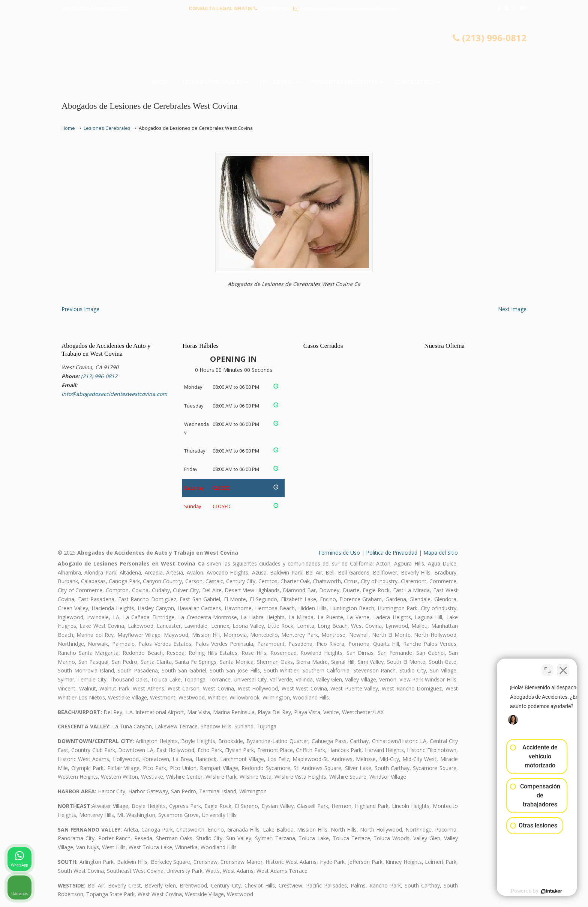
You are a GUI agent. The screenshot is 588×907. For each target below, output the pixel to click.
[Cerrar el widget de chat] (563, 667)
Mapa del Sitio (441, 553)
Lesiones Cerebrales (107, 128)
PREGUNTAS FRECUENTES (96, 8)
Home (68, 128)
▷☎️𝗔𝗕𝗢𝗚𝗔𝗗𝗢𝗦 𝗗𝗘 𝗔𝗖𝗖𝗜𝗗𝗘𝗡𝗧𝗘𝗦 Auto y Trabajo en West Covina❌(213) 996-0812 (294, 47)
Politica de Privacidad (392, 553)
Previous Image (80, 309)
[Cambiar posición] (547, 667)
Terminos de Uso (339, 553)
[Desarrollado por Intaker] (524, 891)
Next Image (512, 309)
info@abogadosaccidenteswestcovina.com (349, 8)
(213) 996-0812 (275, 8)
